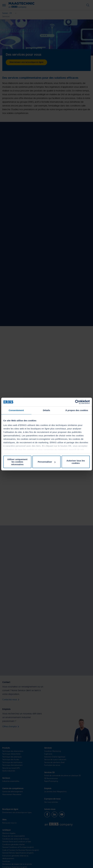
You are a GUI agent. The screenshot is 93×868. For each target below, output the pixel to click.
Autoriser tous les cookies (76, 462)
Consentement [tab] (16, 410)
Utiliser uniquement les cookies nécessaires (17, 462)
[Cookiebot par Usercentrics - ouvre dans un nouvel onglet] (77, 402)
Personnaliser (47, 462)
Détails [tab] (47, 410)
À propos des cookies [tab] (77, 410)
